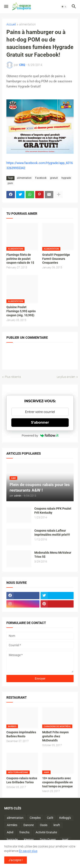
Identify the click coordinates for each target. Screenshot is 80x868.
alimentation (28, 24)
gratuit (54, 178)
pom (10, 183)
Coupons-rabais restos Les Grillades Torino (22, 780)
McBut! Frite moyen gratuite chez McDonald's (55, 736)
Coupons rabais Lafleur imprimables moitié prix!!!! (52, 533)
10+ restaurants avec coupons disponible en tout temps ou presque (57, 782)
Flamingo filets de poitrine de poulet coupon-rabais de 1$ (20, 259)
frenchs (24, 832)
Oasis (44, 825)
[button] (6, 7)
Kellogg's (65, 818)
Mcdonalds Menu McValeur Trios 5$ (53, 555)
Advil (10, 832)
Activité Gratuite (46, 832)
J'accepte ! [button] (16, 860)
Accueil (11, 24)
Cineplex (35, 818)
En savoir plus (28, 851)
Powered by (40, 435)
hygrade (66, 178)
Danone (29, 825)
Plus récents (13, 377)
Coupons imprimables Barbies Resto (21, 734)
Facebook (41, 178)
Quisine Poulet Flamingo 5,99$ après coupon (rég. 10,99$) (21, 311)
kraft (57, 825)
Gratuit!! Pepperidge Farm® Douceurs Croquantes (56, 259)
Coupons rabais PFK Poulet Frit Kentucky (53, 511)
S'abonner (40, 422)
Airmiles (12, 825)
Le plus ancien (66, 377)
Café (50, 818)
